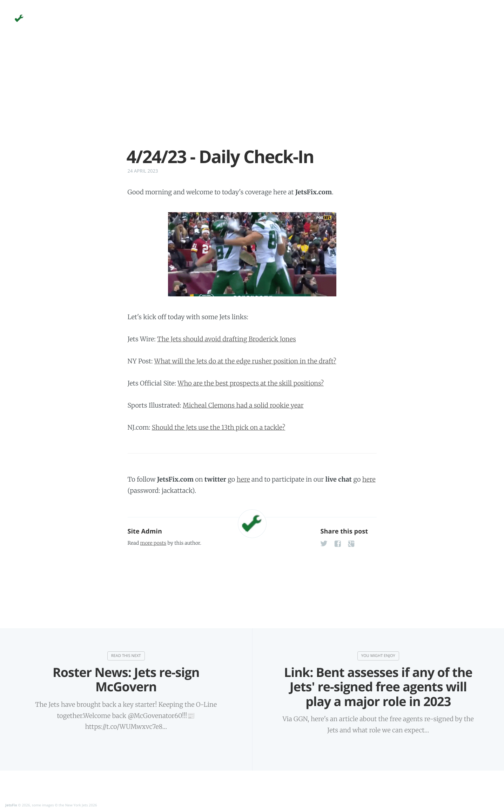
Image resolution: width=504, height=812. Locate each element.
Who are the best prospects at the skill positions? (251, 383)
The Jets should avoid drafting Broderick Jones (227, 339)
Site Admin (145, 531)
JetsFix (11, 805)
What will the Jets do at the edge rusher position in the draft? (245, 361)
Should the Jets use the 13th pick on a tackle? (219, 427)
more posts (153, 543)
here (243, 479)
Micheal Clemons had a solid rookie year (243, 405)
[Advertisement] (252, 98)
